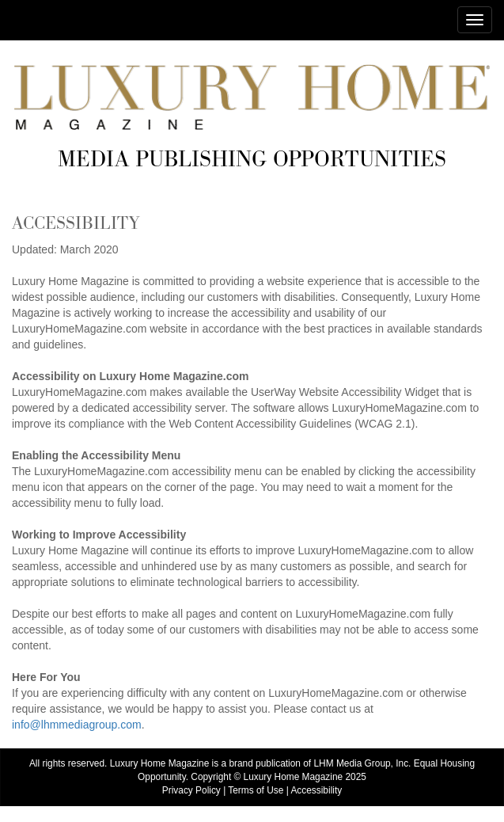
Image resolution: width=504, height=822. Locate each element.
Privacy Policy (191, 790)
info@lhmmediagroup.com (77, 725)
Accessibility (316, 790)
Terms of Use (256, 790)
